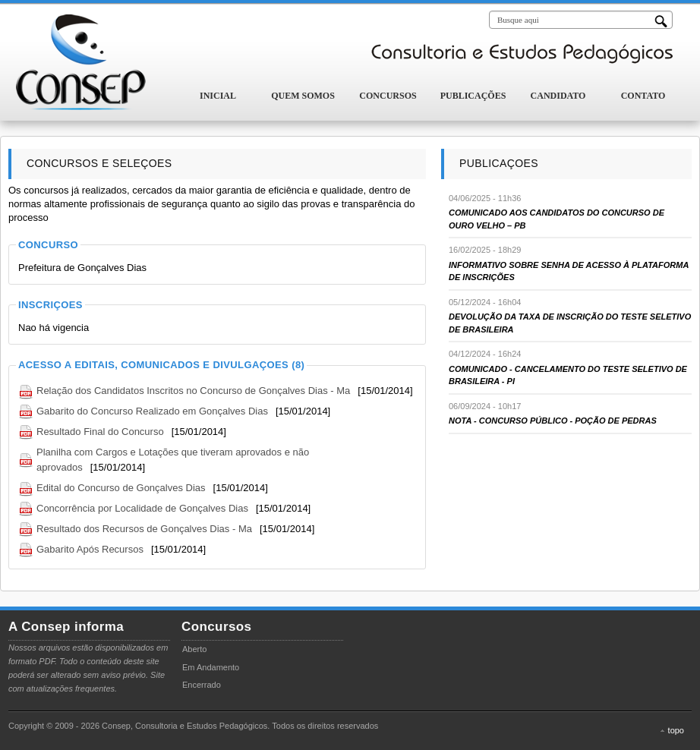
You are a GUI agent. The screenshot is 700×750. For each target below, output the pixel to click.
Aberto (194, 649)
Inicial (218, 96)
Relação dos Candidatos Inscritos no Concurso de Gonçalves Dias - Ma (193, 391)
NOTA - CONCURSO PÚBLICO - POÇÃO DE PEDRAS (553, 421)
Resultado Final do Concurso (100, 432)
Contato (643, 96)
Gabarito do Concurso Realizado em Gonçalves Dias (152, 411)
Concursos (388, 96)
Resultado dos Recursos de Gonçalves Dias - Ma (144, 529)
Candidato (558, 96)
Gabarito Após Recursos (90, 549)
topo (676, 730)
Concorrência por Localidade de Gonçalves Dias (142, 508)
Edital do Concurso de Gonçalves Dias (121, 488)
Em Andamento (211, 667)
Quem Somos (303, 96)
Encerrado (202, 685)
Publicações (473, 96)
